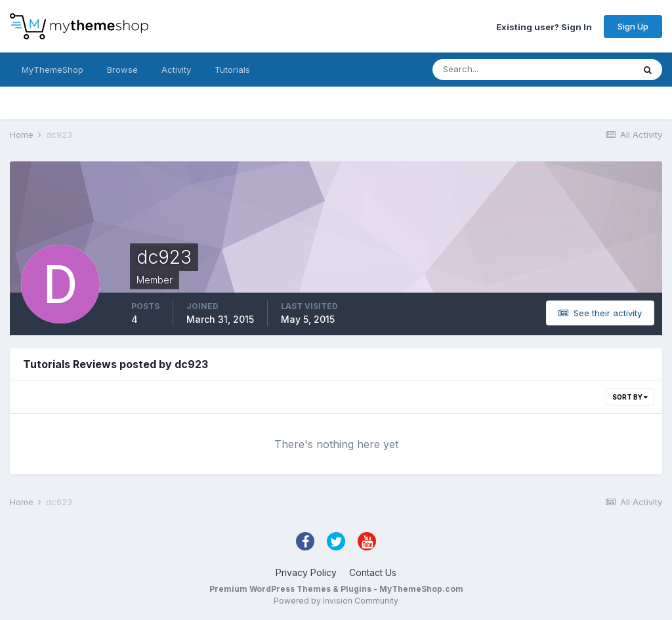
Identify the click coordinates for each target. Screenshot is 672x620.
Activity (176, 70)
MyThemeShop (52, 70)
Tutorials (232, 70)
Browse (122, 70)
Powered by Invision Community (336, 601)
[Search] (490, 70)
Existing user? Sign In (544, 26)
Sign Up (633, 26)
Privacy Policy (306, 572)
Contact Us (373, 572)
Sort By (630, 397)
